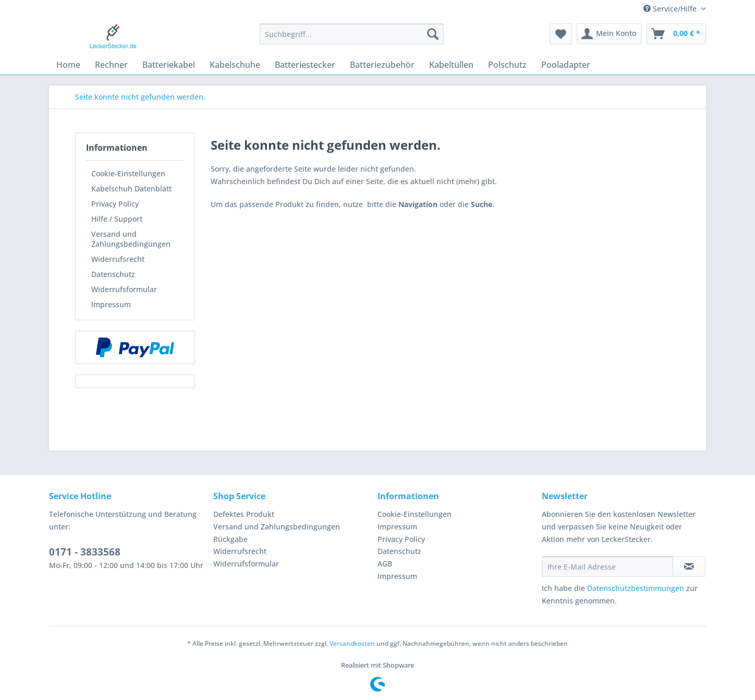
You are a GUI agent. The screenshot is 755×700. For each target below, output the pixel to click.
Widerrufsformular (124, 289)
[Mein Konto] (609, 34)
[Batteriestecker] (305, 65)
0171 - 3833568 (85, 552)
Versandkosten (352, 643)
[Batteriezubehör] (382, 65)
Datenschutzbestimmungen (636, 588)
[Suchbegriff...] (352, 34)
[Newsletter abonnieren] (689, 566)
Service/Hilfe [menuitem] (671, 9)
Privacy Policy (115, 204)
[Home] (68, 65)
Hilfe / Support (117, 219)
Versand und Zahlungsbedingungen (131, 239)
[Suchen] (433, 34)
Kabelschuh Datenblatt (131, 189)
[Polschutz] (507, 65)
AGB (385, 564)
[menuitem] (352, 39)
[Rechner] (111, 65)
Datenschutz (113, 274)
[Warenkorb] (676, 34)
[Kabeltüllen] (451, 65)
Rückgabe (230, 539)
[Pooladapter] (566, 65)
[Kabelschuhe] (235, 65)
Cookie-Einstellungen (128, 173)
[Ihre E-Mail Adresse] (607, 566)
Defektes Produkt (244, 514)
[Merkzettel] (561, 34)
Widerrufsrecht (118, 259)
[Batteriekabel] (169, 65)
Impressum (111, 304)
